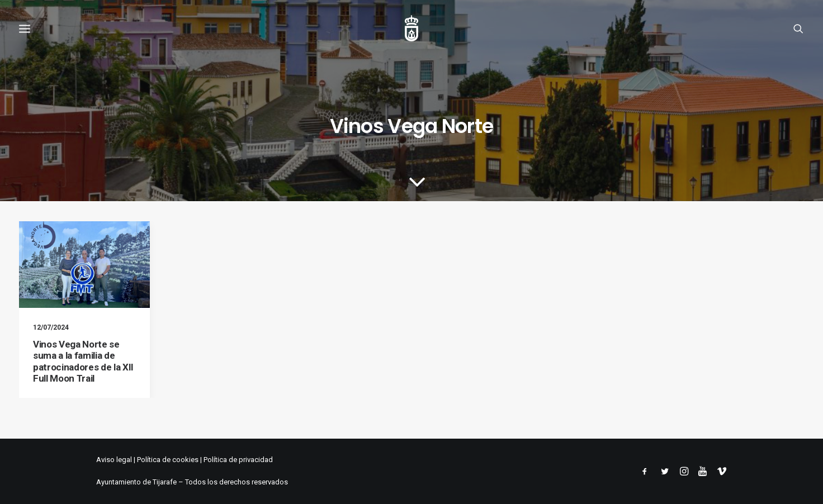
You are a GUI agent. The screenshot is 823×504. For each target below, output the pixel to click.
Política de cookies (168, 460)
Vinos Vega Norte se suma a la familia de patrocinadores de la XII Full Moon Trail (83, 361)
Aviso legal (114, 460)
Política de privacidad (238, 460)
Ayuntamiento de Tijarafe (136, 482)
